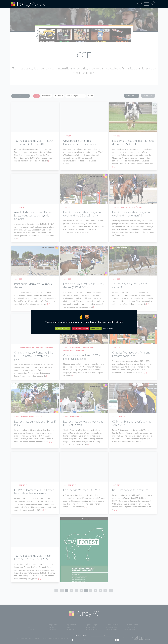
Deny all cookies (80, 328)
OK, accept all (63, 328)
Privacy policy (108, 328)
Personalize (96, 328)
